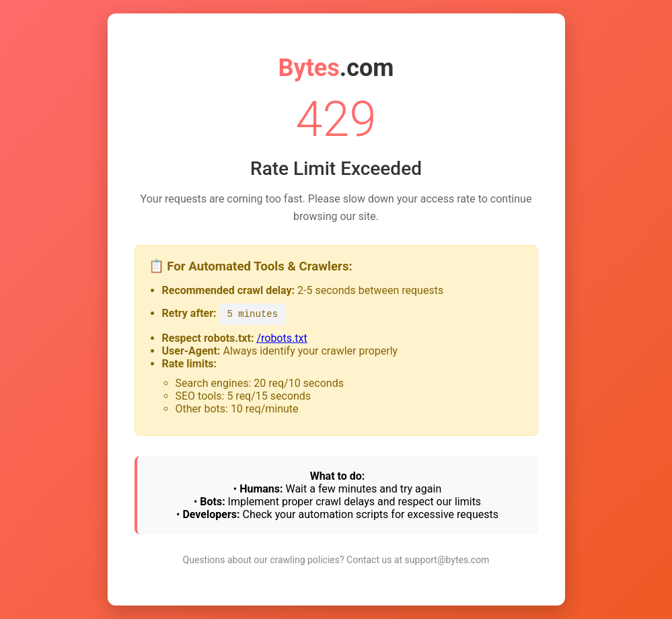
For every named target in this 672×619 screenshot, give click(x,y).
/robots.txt (282, 338)
